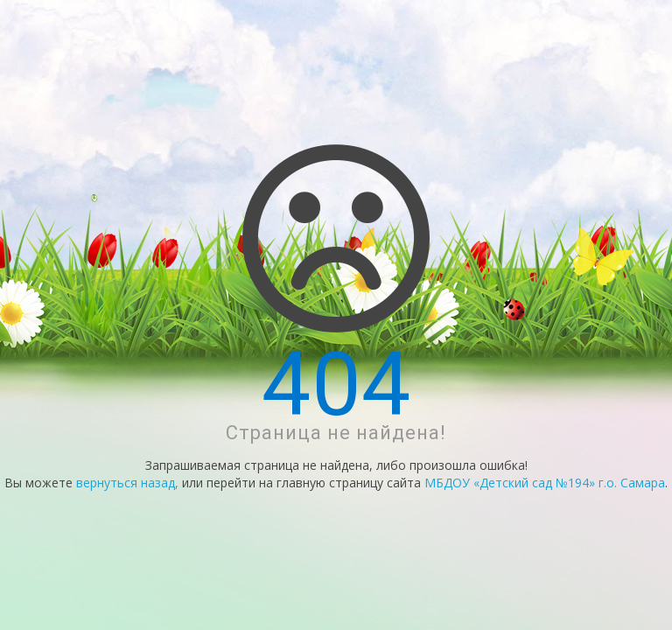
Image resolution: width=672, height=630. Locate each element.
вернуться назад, (127, 483)
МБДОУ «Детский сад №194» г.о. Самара (545, 483)
